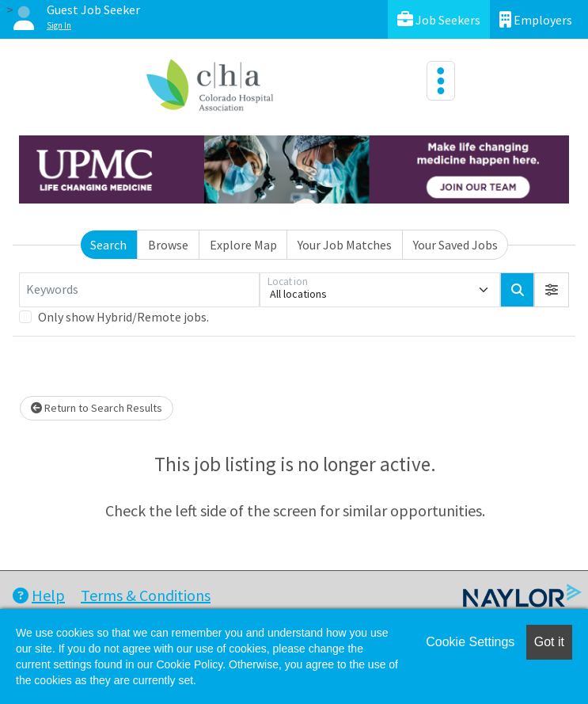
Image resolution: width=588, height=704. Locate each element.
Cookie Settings (470, 642)
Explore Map (243, 245)
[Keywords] (139, 290)
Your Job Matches (345, 245)
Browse (168, 245)
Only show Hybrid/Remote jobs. (123, 317)
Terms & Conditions (146, 595)
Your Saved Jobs (455, 245)
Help (39, 595)
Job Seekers (439, 19)
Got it (549, 642)
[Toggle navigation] (441, 81)
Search (108, 245)
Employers (536, 19)
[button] (552, 290)
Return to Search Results (97, 408)
